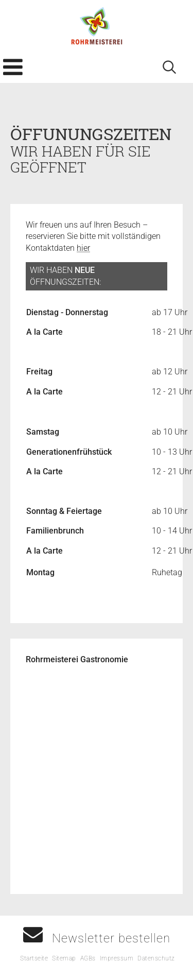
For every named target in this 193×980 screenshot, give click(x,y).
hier (83, 248)
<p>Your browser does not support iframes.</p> (97, 777)
